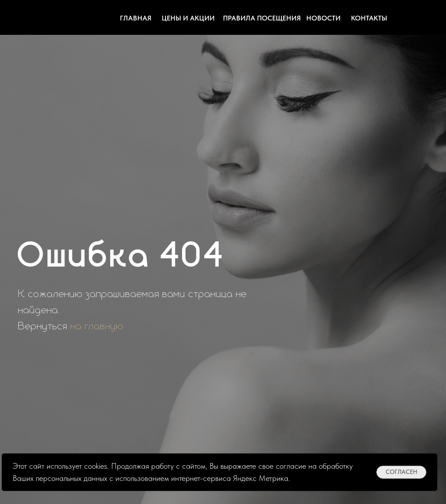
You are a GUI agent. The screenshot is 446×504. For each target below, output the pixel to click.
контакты (369, 18)
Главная (136, 18)
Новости (323, 18)
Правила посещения (262, 18)
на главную (97, 326)
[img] (406, 17)
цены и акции (188, 18)
